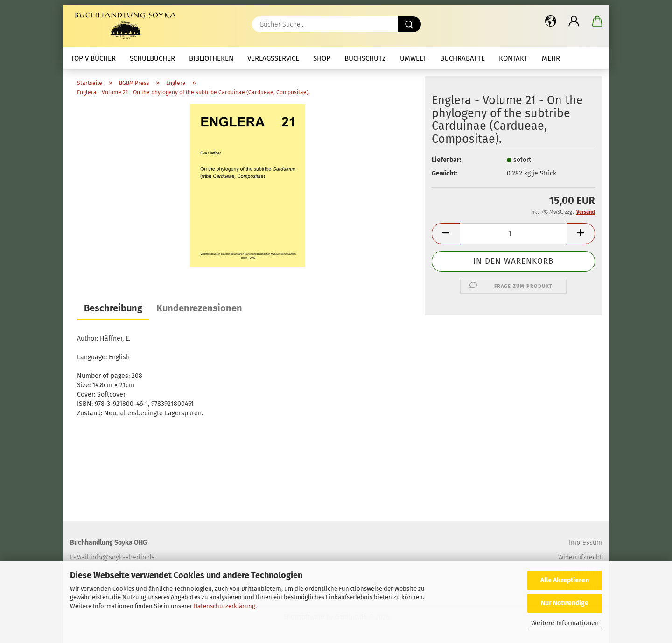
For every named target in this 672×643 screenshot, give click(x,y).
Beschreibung (113, 308)
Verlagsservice (273, 58)
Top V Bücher (93, 58)
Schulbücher (152, 58)
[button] (551, 21)
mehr (551, 58)
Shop (322, 58)
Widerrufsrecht (580, 557)
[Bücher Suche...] (409, 24)
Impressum (585, 542)
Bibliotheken (211, 58)
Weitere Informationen (565, 623)
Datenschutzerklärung (224, 606)
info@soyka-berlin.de (123, 557)
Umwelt (413, 58)
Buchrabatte (462, 58)
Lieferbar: (446, 160)
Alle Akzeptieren (565, 580)
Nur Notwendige (565, 603)
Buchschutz (365, 58)
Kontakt (513, 58)
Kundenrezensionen (199, 308)
